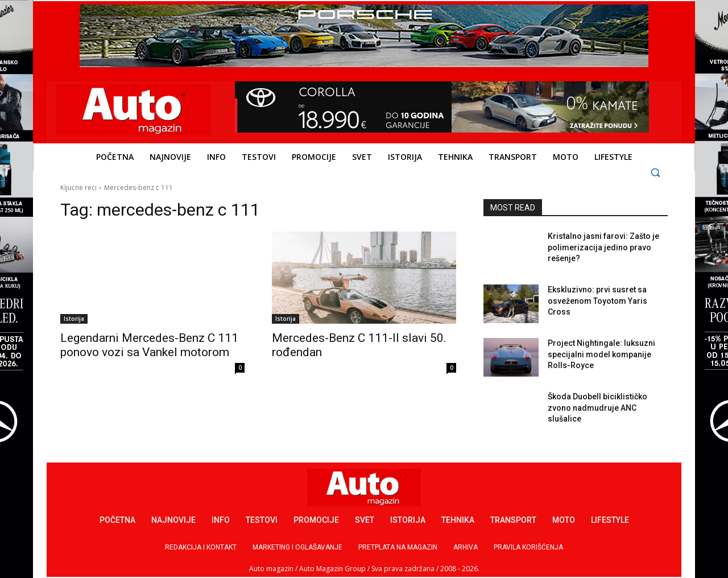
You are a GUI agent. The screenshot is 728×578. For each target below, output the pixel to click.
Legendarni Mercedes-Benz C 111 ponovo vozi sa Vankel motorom (149, 345)
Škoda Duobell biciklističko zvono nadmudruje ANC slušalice (597, 408)
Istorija (74, 319)
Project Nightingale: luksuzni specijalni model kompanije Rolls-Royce (601, 354)
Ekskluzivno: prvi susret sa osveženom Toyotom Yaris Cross (597, 301)
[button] (655, 172)
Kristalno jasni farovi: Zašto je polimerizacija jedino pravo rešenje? (603, 247)
